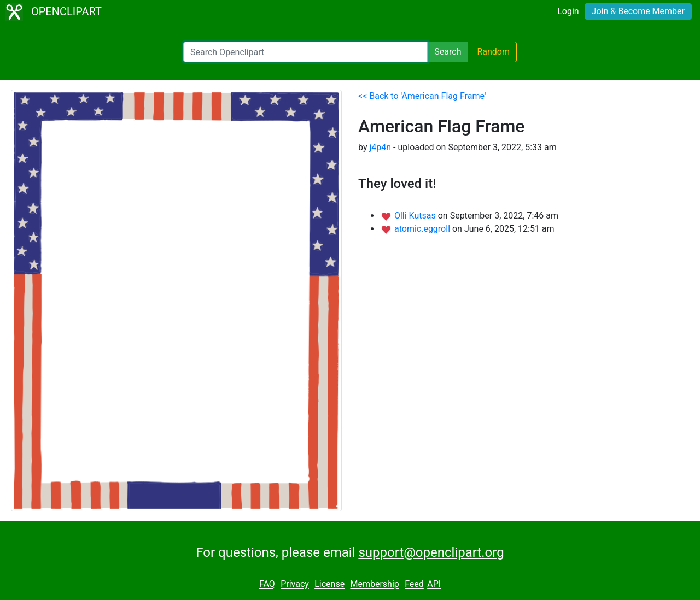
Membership (374, 584)
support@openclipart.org (431, 552)
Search (448, 52)
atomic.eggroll (423, 229)
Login (568, 11)
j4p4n (380, 147)
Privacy (295, 584)
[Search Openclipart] (305, 52)
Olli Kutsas (416, 216)
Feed (414, 584)
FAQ (267, 584)
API (434, 584)
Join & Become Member (638, 11)
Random (493, 52)
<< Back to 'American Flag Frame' (422, 96)
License (329, 584)
